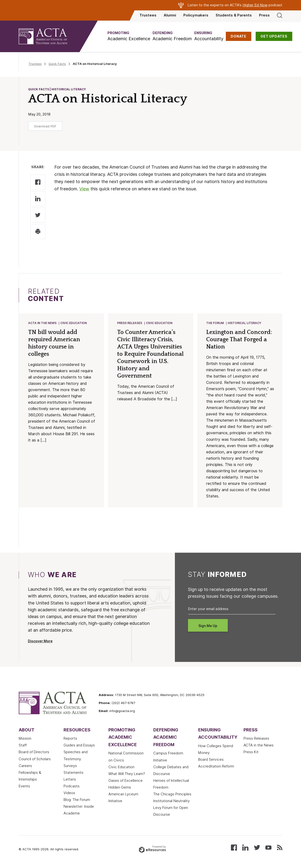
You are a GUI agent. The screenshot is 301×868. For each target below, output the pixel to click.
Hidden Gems (120, 788)
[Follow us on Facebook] (234, 848)
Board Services (211, 760)
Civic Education (74, 323)
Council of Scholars (35, 759)
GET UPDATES (274, 36)
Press (264, 15)
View (84, 189)
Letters (70, 780)
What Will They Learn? (127, 774)
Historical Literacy (245, 323)
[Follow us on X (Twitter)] (257, 848)
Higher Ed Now (255, 5)
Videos (69, 793)
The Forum (215, 323)
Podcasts (72, 787)
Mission (25, 739)
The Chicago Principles (172, 795)
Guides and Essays (79, 746)
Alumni (170, 15)
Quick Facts (57, 64)
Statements (73, 773)
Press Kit (251, 752)
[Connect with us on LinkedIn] (245, 848)
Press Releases (130, 323)
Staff (23, 746)
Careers (25, 766)
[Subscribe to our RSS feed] (280, 848)
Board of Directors (34, 752)
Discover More (40, 642)
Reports (70, 739)
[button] (129, 36)
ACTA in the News (43, 323)
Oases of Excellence (126, 781)
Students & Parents (234, 15)
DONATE (239, 36)
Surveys (70, 766)
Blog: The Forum (77, 800)
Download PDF (45, 126)
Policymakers (196, 15)
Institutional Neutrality (171, 801)
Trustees (148, 15)
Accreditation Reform (216, 767)
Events (24, 787)
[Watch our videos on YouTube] (268, 848)
